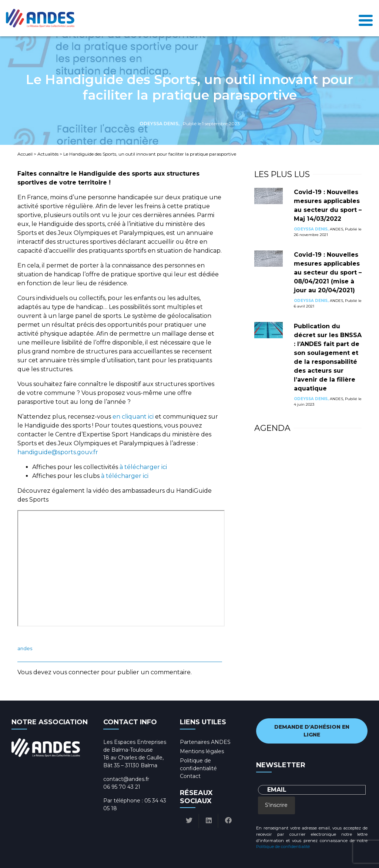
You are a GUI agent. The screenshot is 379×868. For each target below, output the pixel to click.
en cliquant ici (134, 417)
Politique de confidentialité (283, 847)
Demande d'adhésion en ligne (312, 731)
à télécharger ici (143, 467)
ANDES (25, 648)
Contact (190, 776)
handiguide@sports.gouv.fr (58, 452)
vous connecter (76, 672)
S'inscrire (276, 805)
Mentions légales (202, 751)
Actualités (48, 154)
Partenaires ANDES (205, 742)
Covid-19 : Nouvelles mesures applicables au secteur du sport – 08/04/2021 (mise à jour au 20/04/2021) (328, 272)
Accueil (25, 154)
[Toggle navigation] (366, 18)
